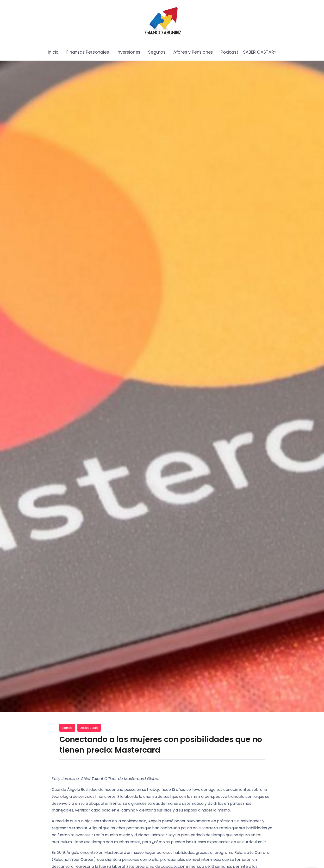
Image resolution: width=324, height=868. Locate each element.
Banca (67, 728)
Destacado (89, 728)
